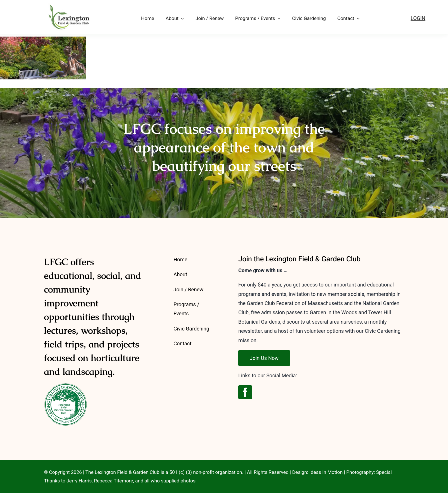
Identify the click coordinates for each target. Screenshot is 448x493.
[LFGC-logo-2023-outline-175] (67, 4)
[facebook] (245, 392)
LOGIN (418, 18)
